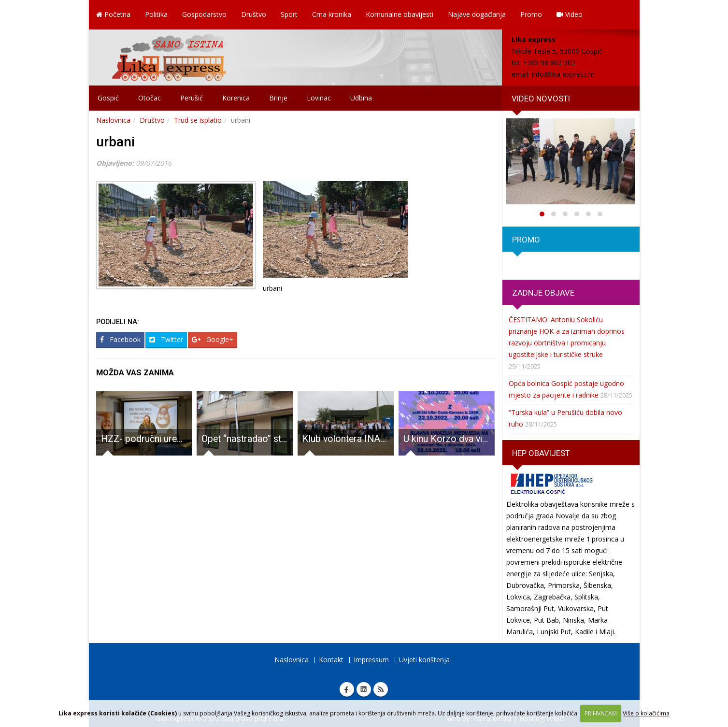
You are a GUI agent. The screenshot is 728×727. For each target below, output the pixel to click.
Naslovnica (113, 120)
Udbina (361, 98)
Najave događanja (477, 14)
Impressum (371, 660)
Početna (113, 14)
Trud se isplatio (198, 120)
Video (570, 14)
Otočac (150, 98)
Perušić (192, 98)
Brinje (278, 98)
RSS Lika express (381, 689)
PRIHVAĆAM (601, 713)
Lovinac (319, 98)
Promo (531, 14)
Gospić (108, 98)
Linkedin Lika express (364, 689)
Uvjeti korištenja (424, 660)
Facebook (120, 339)
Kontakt (331, 660)
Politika (156, 14)
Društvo (254, 14)
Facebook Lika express (347, 689)
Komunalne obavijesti (400, 14)
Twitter (166, 339)
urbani (115, 142)
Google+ (213, 339)
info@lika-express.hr (563, 74)
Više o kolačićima (646, 713)
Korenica (236, 98)
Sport (289, 14)
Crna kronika (332, 14)
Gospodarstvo (204, 14)
